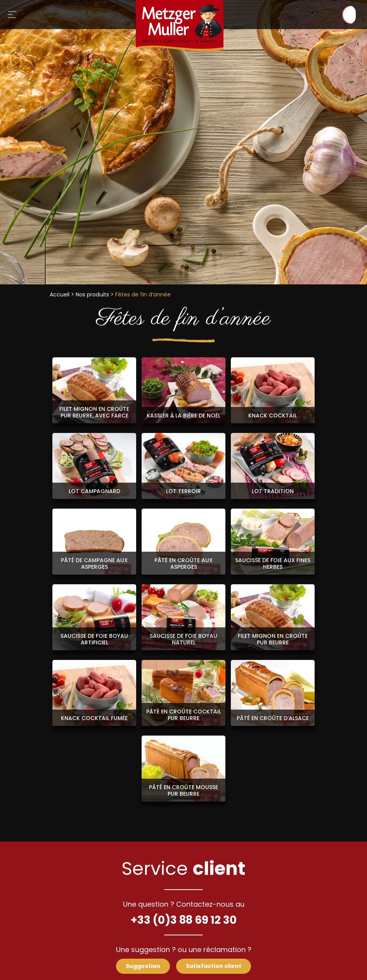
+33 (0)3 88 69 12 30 (183, 920)
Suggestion (142, 966)
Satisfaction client (215, 966)
